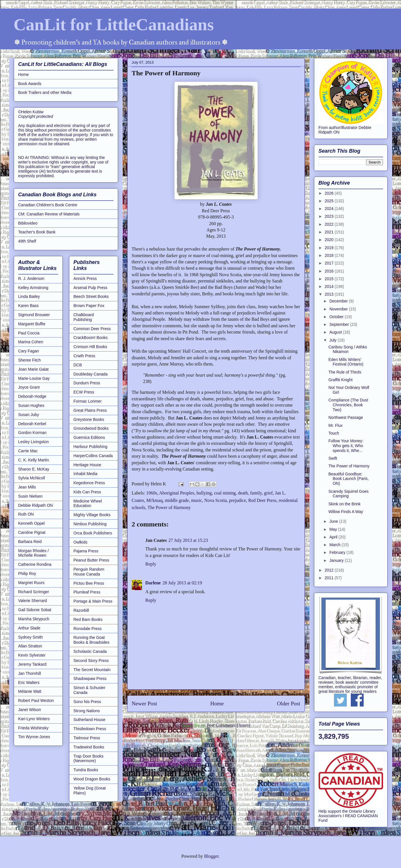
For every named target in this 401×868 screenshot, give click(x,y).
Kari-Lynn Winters (34, 719)
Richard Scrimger (34, 592)
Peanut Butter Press (91, 560)
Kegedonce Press (89, 483)
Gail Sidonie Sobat (35, 610)
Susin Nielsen (31, 496)
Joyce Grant (29, 387)
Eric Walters (29, 683)
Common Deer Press (92, 329)
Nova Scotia (215, 500)
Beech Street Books (91, 296)
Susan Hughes (31, 405)
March (336, 545)
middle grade (177, 500)
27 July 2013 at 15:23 (188, 540)
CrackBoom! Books (91, 338)
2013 (330, 294)
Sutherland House (90, 720)
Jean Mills (27, 487)
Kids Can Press (87, 492)
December (339, 301)
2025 (330, 201)
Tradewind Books (89, 747)
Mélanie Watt (30, 691)
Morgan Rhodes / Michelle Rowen (34, 553)
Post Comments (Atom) (228, 725)
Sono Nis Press (87, 702)
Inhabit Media (86, 474)
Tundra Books (86, 770)
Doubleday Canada (91, 374)
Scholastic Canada (90, 651)
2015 (330, 279)
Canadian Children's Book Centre (48, 205)
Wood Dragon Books (92, 779)
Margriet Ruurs (32, 583)
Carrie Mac (28, 451)
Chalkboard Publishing (84, 317)
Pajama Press (86, 551)
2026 (330, 193)
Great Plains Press (90, 410)
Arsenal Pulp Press (91, 288)
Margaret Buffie (32, 324)
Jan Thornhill (30, 673)
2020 (330, 240)
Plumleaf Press (87, 592)
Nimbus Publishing (90, 524)
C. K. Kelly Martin (34, 460)
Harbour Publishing (91, 447)
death (243, 493)
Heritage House (87, 465)
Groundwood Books (91, 428)
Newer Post (144, 704)
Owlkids (81, 542)
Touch (334, 433)
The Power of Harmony (169, 507)
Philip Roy (27, 574)
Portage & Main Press (93, 601)
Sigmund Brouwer (34, 315)
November (339, 309)
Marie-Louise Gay (34, 378)
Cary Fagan (29, 351)
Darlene (153, 583)
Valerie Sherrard (33, 601)
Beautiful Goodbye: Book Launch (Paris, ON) (348, 479)
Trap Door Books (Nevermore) (89, 759)
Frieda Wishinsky (34, 728)
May (334, 529)
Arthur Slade (29, 628)
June (334, 521)
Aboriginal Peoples (177, 493)
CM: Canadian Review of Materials (49, 214)
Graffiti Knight (340, 380)
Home (217, 704)
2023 (330, 216)
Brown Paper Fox (89, 306)
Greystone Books (89, 419)
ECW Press (84, 392)
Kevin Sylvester (32, 655)
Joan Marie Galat (34, 369)
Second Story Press (91, 661)
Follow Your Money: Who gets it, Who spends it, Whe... (346, 446)
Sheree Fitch (30, 360)
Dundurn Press (87, 383)
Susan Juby (29, 415)
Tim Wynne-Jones (34, 737)
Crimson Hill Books (90, 347)
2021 (330, 232)
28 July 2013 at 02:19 (182, 583)
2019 (330, 248)
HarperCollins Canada (93, 456)
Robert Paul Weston (36, 701)
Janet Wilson (30, 710)
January (337, 560)
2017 (330, 263)
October (337, 317)
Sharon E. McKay (34, 469)
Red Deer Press (263, 500)
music (197, 500)
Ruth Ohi (26, 514)
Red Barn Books (88, 619)
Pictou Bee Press (89, 583)
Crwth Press (84, 356)
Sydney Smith (31, 637)
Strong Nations (87, 711)
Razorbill (81, 610)
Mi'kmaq (154, 500)
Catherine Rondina (35, 564)
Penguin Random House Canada (89, 572)
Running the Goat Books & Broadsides (92, 640)
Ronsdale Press (88, 629)
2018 (330, 255)
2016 (330, 271)
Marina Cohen (31, 342)
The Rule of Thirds (345, 372)
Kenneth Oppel (32, 523)
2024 (330, 209)
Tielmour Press (87, 738)
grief (268, 493)
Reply (151, 564)
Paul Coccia (29, 333)
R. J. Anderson (31, 278)
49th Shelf (27, 241)
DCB (78, 365)
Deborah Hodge (32, 396)
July (334, 340)
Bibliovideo (28, 223)
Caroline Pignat (32, 532)
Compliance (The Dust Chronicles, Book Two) (348, 405)
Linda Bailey (29, 296)
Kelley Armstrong (33, 288)
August (336, 332)
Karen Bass (29, 306)
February (338, 552)
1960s (152, 493)
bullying (204, 493)
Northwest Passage (346, 417)
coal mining (225, 493)
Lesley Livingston (34, 442)
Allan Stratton (30, 646)
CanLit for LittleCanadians (114, 25)
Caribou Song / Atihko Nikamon (348, 349)
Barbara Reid (30, 542)
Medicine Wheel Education (88, 503)
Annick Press (85, 278)
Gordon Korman (33, 433)
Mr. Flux (335, 425)
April (334, 537)
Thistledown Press (90, 729)
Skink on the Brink (344, 504)
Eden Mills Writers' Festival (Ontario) (346, 362)
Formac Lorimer (88, 401)
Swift (333, 458)
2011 (330, 578)
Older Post (289, 704)
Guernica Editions (89, 437)
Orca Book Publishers (93, 533)
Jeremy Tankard (32, 664)
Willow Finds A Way (346, 512)
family (256, 493)
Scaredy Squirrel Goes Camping (348, 494)
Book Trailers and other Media (45, 92)
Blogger (211, 856)
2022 (330, 224)
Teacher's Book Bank (37, 232)
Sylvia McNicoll (32, 478)
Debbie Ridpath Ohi (36, 505)
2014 (330, 286)
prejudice (238, 500)
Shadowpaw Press (90, 679)
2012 (330, 570)
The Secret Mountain (92, 670)
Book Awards (30, 84)
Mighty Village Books (92, 515)
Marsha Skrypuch (34, 619)
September (340, 324)
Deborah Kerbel (32, 424)
